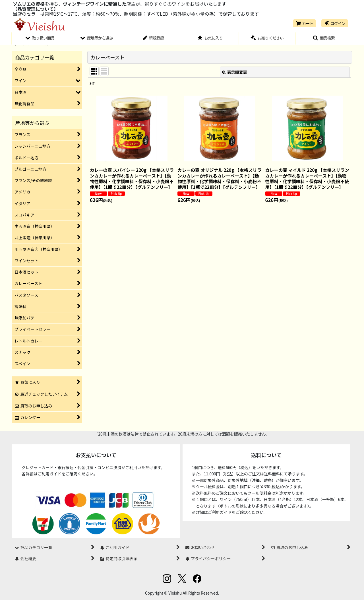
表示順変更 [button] (235, 72)
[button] (324, 39)
